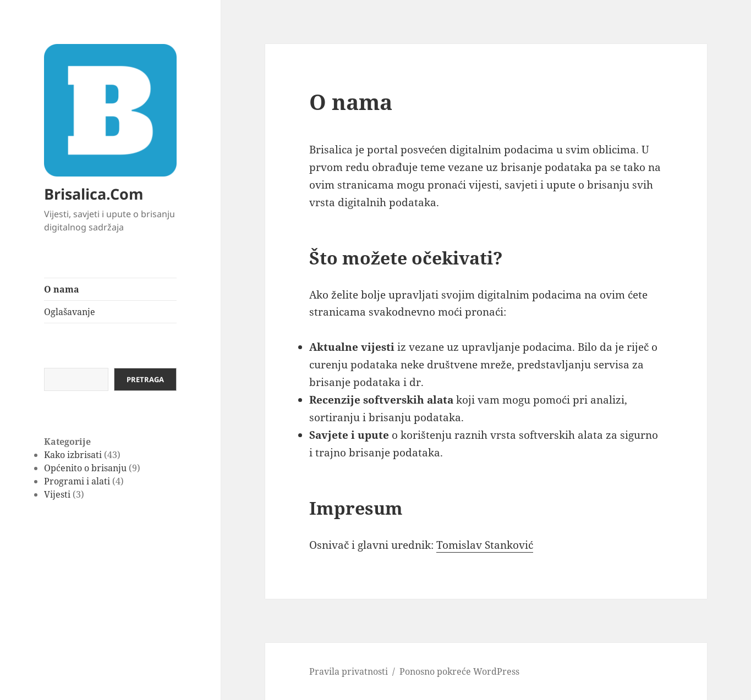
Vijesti (57, 494)
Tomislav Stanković (485, 545)
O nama (62, 289)
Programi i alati (77, 481)
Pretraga (145, 379)
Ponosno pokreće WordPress (459, 671)
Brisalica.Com (94, 194)
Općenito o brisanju (85, 468)
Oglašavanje (70, 312)
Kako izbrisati (73, 455)
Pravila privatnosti (349, 671)
